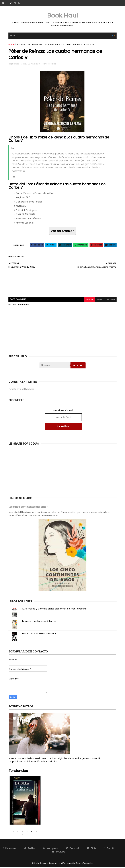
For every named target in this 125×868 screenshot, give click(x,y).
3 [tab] (22, 832)
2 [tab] (18, 832)
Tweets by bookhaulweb (22, 390)
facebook (110, 301)
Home (12, 44)
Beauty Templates (85, 864)
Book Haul (62, 15)
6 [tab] (36, 832)
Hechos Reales (35, 44)
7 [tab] (22, 836)
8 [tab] (27, 836)
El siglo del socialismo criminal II (39, 634)
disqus (99, 301)
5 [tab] (32, 832)
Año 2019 (21, 44)
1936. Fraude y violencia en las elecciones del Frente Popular (55, 610)
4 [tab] (27, 832)
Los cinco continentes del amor (28, 508)
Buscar (78, 367)
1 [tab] (13, 832)
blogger (89, 301)
